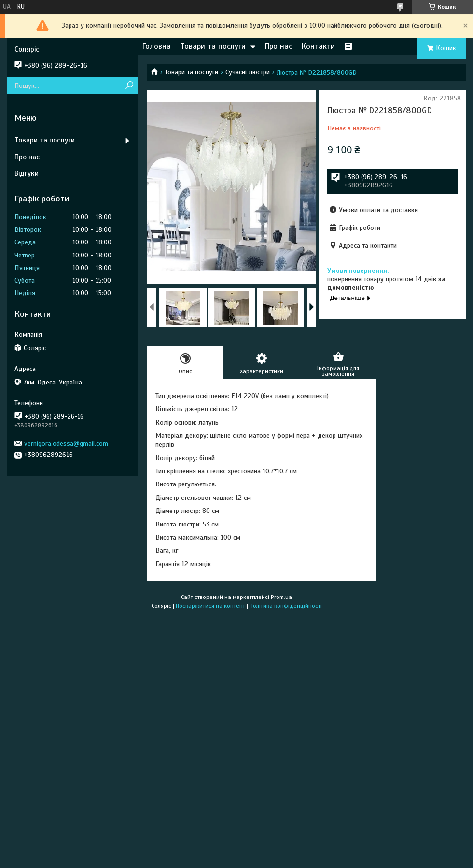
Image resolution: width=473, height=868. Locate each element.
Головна (157, 46)
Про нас (278, 46)
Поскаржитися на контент (210, 606)
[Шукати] (129, 86)
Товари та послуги (213, 46)
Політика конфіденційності (286, 606)
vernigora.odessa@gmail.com (66, 444)
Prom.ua (281, 597)
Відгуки (27, 173)
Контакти (318, 46)
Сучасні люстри (248, 72)
